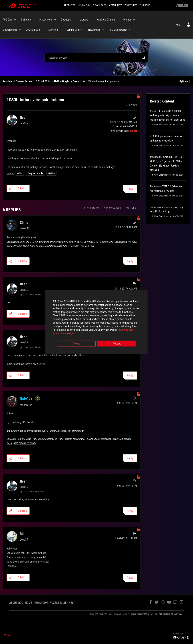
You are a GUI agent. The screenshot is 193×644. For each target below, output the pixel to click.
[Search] (96, 58)
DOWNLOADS (100, 5)
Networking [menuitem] (94, 30)
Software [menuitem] (26, 20)
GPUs (20, 173)
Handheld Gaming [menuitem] (106, 20)
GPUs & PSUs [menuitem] (33, 30)
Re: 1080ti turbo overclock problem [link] (101, 81)
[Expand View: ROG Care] (15, 20)
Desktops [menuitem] (66, 20)
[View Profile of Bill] (22, 534)
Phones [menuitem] (127, 20)
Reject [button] (76, 342)
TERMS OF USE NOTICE (100, 614)
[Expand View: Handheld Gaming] (117, 20)
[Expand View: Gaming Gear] (82, 30)
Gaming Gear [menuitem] (73, 30)
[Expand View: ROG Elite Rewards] (130, 30)
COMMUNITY (115, 5)
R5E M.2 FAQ (87, 246)
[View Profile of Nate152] (26, 398)
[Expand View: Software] (33, 20)
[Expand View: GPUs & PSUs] (43, 30)
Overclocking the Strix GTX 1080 (66, 242)
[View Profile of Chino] (24, 223)
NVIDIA (52, 173)
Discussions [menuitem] (46, 20)
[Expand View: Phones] (134, 20)
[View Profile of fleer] (23, 118)
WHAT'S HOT (131, 5)
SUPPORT (145, 5)
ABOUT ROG (16, 603)
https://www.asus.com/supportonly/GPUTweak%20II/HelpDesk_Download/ (45, 431)
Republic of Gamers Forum (17, 81)
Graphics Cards (35, 173)
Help (178, 25)
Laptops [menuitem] (84, 20)
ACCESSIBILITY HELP (63, 603)
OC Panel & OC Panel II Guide (98, 242)
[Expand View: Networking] (103, 30)
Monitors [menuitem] (53, 30)
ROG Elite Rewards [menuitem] (118, 30)
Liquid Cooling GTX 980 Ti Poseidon (61, 246)
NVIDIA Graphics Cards (67, 81)
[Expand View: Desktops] (74, 20)
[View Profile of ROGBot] (133, 131)
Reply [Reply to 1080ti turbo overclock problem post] (130, 189)
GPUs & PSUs (43, 81)
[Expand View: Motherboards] (20, 30)
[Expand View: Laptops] (91, 20)
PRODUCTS (70, 5)
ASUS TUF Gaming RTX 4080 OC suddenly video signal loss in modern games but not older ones (167, 115)
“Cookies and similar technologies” (73, 332)
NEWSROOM (41, 603)
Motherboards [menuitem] (10, 30)
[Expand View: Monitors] (61, 30)
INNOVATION (84, 5)
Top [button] (9, 635)
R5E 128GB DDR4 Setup (30, 246)
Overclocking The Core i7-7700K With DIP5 (28, 242)
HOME (28, 603)
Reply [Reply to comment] (130, 261)
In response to (32, 295)
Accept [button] (117, 342)
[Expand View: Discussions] (55, 20)
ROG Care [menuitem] (8, 20)
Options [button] (184, 81)
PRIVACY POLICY (121, 614)
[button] (11, 188)
